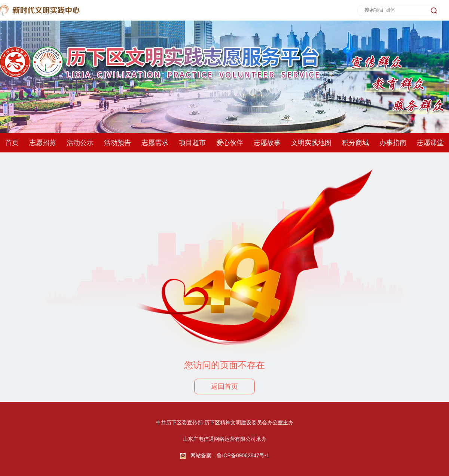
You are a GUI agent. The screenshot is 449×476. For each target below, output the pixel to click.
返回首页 (224, 386)
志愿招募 (43, 143)
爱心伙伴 (230, 143)
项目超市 (192, 143)
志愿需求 (155, 143)
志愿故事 (267, 143)
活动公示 (80, 143)
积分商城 (355, 143)
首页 (12, 143)
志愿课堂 (430, 143)
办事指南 (393, 143)
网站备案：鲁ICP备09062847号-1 (230, 455)
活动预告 (117, 143)
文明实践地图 (311, 143)
